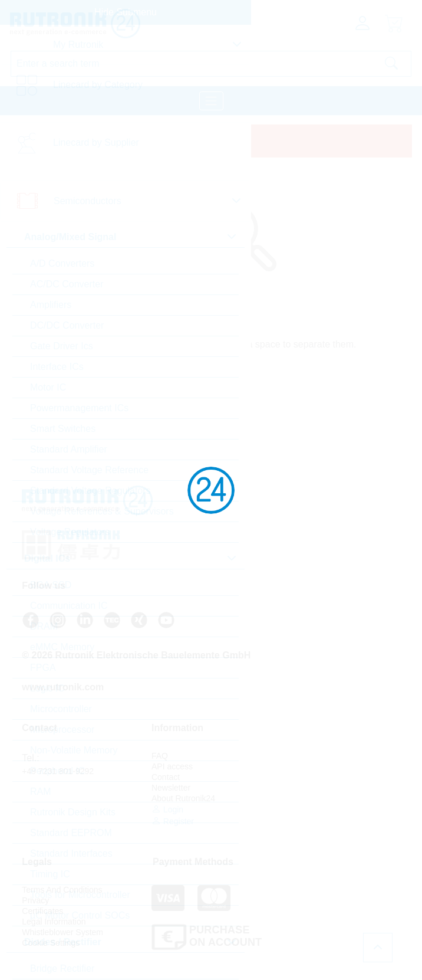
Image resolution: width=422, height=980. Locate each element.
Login (166, 809)
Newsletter (169, 788)
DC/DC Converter (67, 325)
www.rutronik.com (63, 687)
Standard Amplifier (69, 449)
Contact (164, 777)
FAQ (158, 756)
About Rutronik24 (182, 798)
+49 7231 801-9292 (58, 771)
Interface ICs (57, 367)
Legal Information (309, 788)
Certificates (298, 777)
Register (171, 821)
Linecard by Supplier (96, 142)
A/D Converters (62, 263)
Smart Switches (63, 429)
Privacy (291, 766)
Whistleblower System (318, 798)
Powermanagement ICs (79, 408)
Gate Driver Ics (62, 346)
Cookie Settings (306, 809)
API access (170, 766)
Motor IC (48, 387)
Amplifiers (51, 305)
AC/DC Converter (67, 284)
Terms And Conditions (317, 756)
